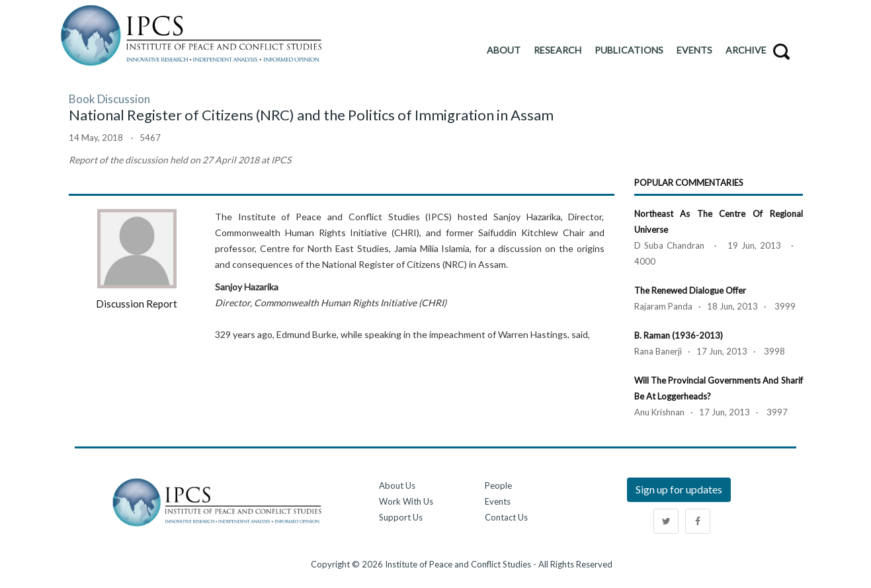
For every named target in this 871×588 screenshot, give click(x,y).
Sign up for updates (679, 489)
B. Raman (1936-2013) (679, 335)
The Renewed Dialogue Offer (690, 290)
